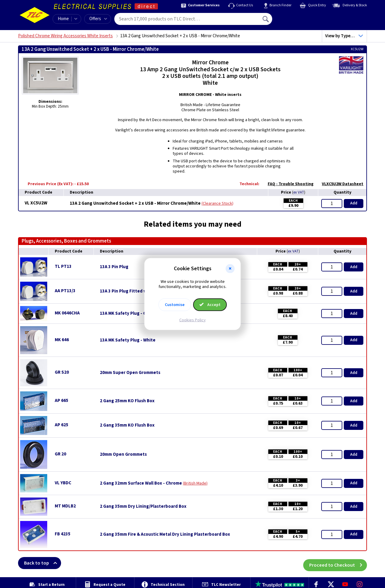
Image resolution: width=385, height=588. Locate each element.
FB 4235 (63, 534)
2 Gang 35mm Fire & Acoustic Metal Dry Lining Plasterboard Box (165, 534)
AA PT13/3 (65, 291)
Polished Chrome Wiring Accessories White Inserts (65, 36)
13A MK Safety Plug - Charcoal (131, 314)
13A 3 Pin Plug (114, 267)
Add (354, 203)
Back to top (43, 563)
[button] (230, 269)
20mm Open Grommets (123, 455)
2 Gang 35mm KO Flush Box (127, 425)
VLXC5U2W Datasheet (340, 184)
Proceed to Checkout (338, 563)
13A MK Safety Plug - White (128, 340)
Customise (175, 305)
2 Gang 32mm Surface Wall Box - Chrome (141, 483)
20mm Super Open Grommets (130, 373)
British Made (195, 483)
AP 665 (62, 401)
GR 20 (60, 454)
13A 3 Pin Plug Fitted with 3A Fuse (135, 291)
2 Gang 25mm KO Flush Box (127, 401)
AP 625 (62, 425)
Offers (98, 19)
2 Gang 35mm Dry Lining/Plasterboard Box (143, 507)
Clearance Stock (217, 204)
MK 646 (62, 340)
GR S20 (62, 372)
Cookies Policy (192, 320)
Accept (210, 305)
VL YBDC (63, 483)
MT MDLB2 (65, 506)
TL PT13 (63, 266)
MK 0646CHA (67, 313)
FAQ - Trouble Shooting (288, 184)
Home (63, 19)
